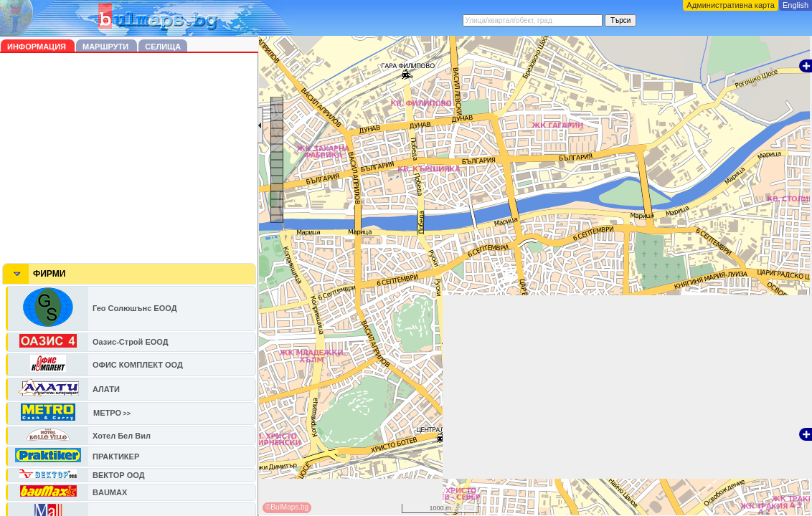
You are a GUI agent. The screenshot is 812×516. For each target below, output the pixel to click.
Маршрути (107, 47)
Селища (163, 47)
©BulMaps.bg (287, 507)
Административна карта (731, 5)
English (796, 5)
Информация (38, 47)
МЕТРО (107, 413)
